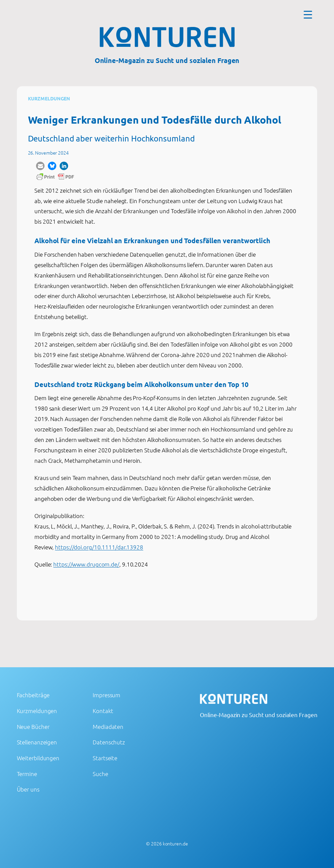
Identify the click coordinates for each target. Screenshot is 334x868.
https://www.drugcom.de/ (86, 564)
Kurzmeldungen (49, 98)
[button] (40, 166)
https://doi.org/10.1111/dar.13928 (99, 547)
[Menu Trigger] (308, 14)
